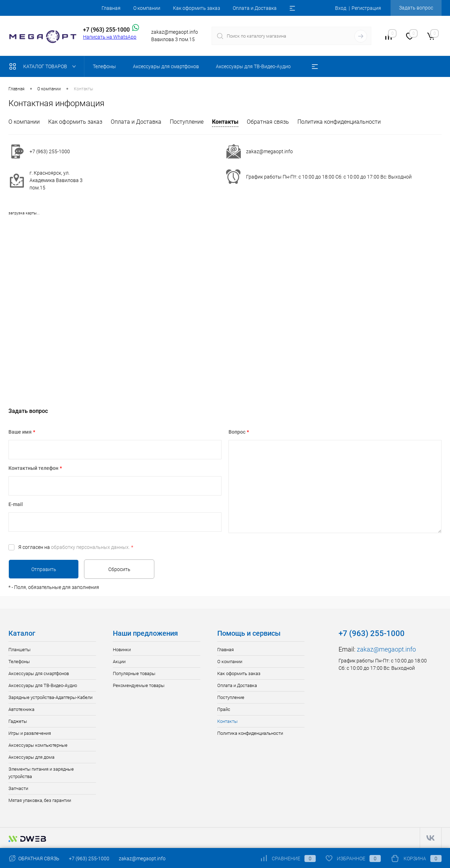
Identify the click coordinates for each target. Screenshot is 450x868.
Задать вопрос (416, 8)
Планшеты (20, 650)
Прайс (224, 709)
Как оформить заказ (197, 8)
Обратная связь (268, 122)
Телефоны (19, 662)
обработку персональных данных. (90, 547)
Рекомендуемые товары (139, 685)
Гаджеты (18, 721)
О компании (147, 8)
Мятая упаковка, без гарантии (40, 800)
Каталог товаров (44, 66)
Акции (119, 662)
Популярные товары (134, 673)
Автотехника (21, 709)
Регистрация (366, 8)
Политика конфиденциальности (339, 122)
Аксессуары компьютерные (38, 745)
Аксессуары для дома (31, 757)
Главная (111, 8)
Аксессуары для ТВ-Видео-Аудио (43, 685)
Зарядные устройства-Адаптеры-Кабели (50, 697)
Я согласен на (76, 547)
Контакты (225, 122)
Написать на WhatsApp (110, 37)
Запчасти (18, 788)
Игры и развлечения (30, 733)
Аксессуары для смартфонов (39, 673)
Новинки (122, 650)
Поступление (187, 122)
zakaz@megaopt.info (269, 151)
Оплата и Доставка (255, 8)
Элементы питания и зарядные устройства (41, 773)
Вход (341, 8)
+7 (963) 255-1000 (89, 859)
